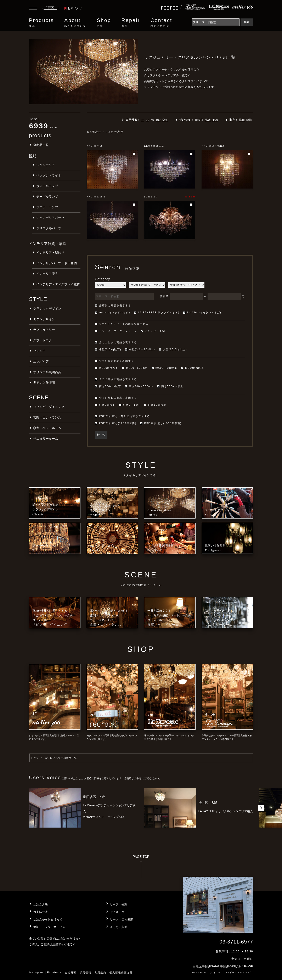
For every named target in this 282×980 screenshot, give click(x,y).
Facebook (54, 973)
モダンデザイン (44, 319)
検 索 (101, 435)
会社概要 (70, 973)
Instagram (36, 973)
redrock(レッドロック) (113, 313)
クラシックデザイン (47, 309)
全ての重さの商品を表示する (116, 342)
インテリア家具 (47, 274)
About (75, 23)
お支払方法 (40, 912)
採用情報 (85, 973)
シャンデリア (46, 165)
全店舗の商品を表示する (113, 306)
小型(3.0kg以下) (108, 349)
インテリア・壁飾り (50, 253)
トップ (35, 758)
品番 (208, 120)
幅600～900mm (164, 368)
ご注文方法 (40, 905)
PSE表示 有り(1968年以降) (116, 423)
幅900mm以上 (192, 368)
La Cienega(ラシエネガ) (202, 313)
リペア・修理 (119, 905)
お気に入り (73, 8)
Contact (161, 23)
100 (158, 120)
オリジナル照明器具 (47, 372)
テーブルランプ (47, 197)
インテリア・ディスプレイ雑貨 (58, 284)
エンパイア (41, 361)
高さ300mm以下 (108, 386)
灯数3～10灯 (130, 405)
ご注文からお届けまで (48, 919)
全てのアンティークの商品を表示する (122, 324)
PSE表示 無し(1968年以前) (161, 423)
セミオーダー (119, 912)
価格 (215, 120)
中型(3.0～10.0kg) (140, 349)
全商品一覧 (41, 145)
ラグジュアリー (44, 330)
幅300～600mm (135, 368)
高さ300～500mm (139, 386)
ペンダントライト (49, 175)
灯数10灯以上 (155, 405)
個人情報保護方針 (121, 973)
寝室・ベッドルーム (47, 428)
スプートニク (43, 340)
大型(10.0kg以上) (173, 349)
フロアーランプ (47, 207)
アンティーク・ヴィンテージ (116, 331)
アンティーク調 (153, 331)
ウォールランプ (47, 186)
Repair (131, 23)
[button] (261, 808)
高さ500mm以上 (170, 386)
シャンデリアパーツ (50, 218)
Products (41, 23)
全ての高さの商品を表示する (116, 379)
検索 (247, 22)
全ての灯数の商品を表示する (116, 398)
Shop (104, 23)
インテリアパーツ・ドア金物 (57, 263)
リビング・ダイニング (49, 407)
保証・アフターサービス (49, 927)
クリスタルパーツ (49, 228)
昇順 (242, 120)
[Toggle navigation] (33, 8)
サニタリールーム (46, 439)
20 (147, 120)
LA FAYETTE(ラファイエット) (157, 313)
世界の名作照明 (44, 383)
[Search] (216, 22)
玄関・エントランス (47, 417)
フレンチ (39, 351)
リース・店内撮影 (122, 919)
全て (165, 120)
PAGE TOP (141, 868)
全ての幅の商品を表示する (114, 361)
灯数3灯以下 (105, 405)
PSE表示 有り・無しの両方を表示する (122, 416)
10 (143, 120)
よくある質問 (119, 927)
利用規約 (100, 973)
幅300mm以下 (107, 368)
